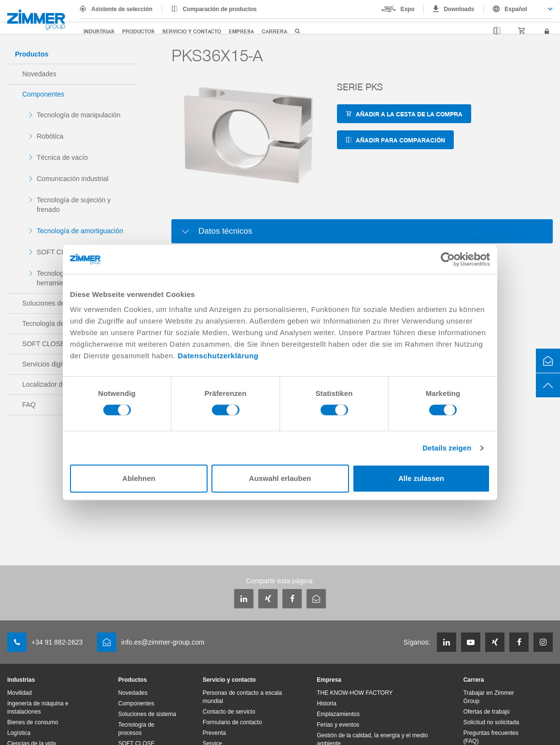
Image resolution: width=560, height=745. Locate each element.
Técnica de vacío (62, 157)
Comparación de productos (220, 9)
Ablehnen (139, 478)
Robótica (50, 136)
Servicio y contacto (192, 31)
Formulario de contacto (232, 722)
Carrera (274, 31)
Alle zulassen (421, 478)
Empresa (241, 31)
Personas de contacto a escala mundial (242, 697)
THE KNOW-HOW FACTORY (355, 693)
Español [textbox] (516, 9)
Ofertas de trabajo (487, 712)
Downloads (459, 9)
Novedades (39, 74)
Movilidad (20, 693)
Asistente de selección (122, 9)
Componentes (43, 94)
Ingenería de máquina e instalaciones (38, 708)
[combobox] (518, 9)
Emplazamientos (338, 714)
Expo (408, 9)
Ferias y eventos (338, 725)
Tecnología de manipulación (79, 115)
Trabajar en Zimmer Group (489, 697)
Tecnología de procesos (136, 729)
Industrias (99, 31)
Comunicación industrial (73, 179)
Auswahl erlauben (280, 478)
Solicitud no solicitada (491, 722)
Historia (327, 703)
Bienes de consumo (33, 722)
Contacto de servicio (229, 712)
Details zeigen (447, 448)
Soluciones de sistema (147, 714)
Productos (138, 31)
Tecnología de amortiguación (80, 231)
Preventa (214, 733)
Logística (19, 733)
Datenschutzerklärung (218, 356)
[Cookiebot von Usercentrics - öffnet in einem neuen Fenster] (448, 259)
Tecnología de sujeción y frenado (74, 205)
